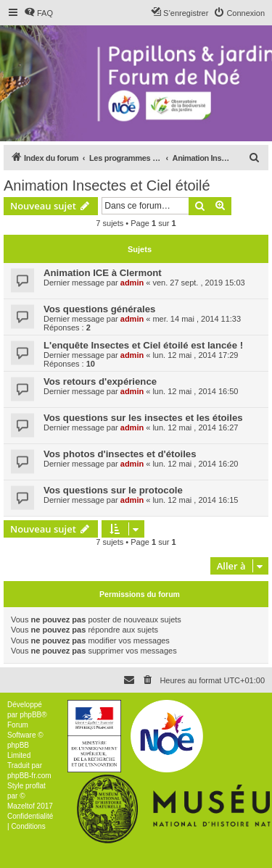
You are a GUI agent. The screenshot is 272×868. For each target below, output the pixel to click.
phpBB (30, 715)
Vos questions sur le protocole (113, 490)
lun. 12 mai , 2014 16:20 (195, 464)
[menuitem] (38, 13)
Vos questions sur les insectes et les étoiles (143, 418)
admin (132, 283)
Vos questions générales (99, 309)
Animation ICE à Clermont (103, 273)
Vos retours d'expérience (100, 381)
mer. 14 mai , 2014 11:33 (197, 319)
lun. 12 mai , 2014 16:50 (195, 391)
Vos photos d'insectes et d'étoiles (120, 454)
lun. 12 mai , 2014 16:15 (195, 500)
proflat (36, 786)
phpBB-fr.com (29, 776)
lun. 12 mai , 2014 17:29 (195, 355)
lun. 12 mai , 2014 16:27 (195, 427)
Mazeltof (21, 806)
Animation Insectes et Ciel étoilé (107, 185)
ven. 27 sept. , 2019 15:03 (198, 283)
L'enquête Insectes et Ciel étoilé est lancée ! (143, 345)
